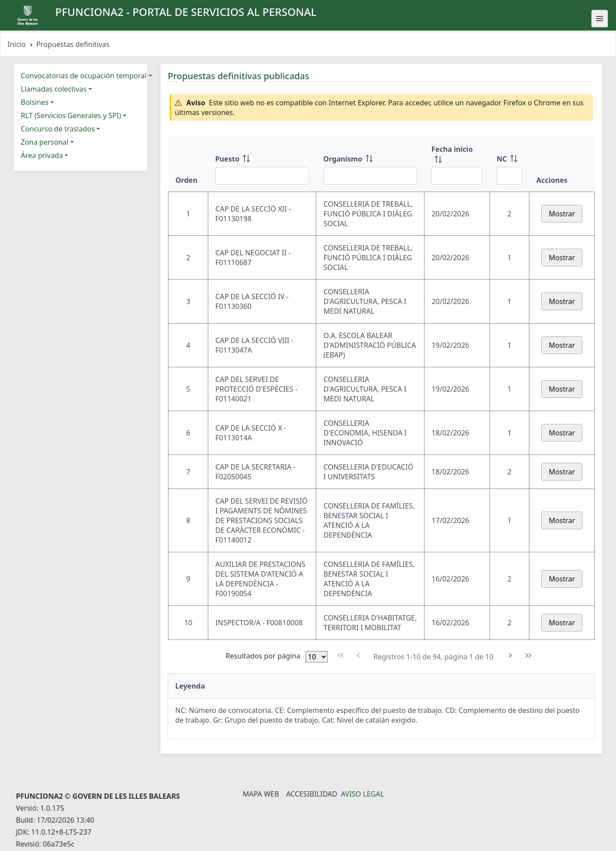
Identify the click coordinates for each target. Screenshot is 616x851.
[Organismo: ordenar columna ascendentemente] (370, 164)
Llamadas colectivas (54, 89)
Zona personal (45, 142)
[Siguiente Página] (511, 656)
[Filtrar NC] (509, 176)
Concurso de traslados (58, 129)
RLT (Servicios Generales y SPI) (71, 116)
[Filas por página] (317, 657)
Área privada (42, 155)
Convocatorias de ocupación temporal (84, 76)
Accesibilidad (312, 794)
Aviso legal (363, 794)
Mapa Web (261, 794)
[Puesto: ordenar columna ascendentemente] (262, 164)
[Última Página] (528, 656)
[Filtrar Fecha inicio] (457, 176)
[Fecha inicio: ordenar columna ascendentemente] (457, 164)
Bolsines (35, 102)
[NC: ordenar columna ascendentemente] (509, 164)
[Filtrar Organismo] (370, 176)
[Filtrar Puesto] (262, 176)
